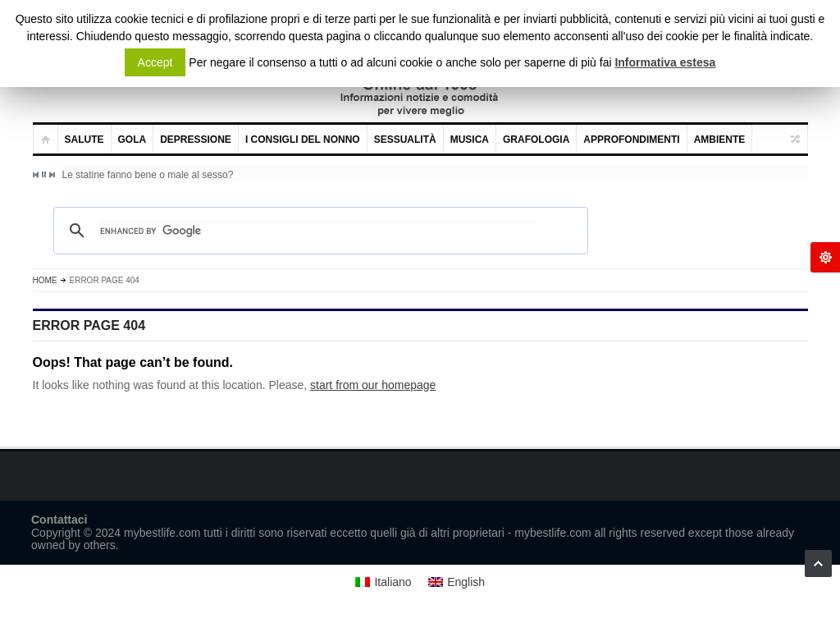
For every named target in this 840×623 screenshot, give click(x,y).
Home (45, 280)
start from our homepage (373, 385)
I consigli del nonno (303, 140)
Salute (84, 140)
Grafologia (536, 140)
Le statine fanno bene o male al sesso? (148, 175)
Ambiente (720, 140)
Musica (470, 140)
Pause (44, 174)
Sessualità (405, 140)
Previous (36, 175)
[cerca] (318, 231)
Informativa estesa (665, 62)
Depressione (196, 140)
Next (52, 175)
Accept (155, 62)
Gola (132, 140)
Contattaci (59, 520)
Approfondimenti (631, 140)
